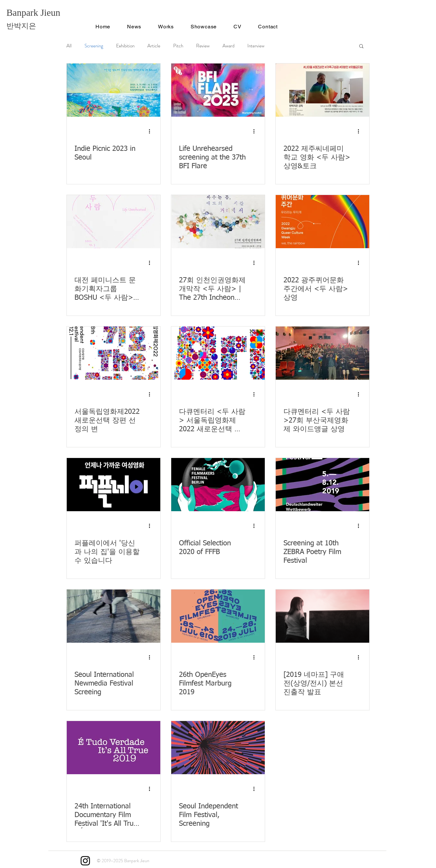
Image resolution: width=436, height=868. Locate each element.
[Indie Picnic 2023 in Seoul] (114, 90)
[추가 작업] (152, 131)
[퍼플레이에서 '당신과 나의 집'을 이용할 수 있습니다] (114, 485)
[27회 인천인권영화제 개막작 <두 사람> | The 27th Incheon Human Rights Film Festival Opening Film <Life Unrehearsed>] (218, 222)
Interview (256, 46)
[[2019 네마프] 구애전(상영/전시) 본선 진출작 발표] (322, 616)
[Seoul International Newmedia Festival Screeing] (114, 616)
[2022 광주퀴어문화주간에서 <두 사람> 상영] (322, 222)
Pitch (178, 46)
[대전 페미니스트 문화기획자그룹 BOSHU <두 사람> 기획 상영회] (114, 222)
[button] (361, 47)
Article (154, 46)
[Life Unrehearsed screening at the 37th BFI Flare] (218, 90)
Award (228, 46)
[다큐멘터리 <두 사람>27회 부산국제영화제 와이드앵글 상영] (322, 353)
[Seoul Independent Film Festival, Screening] (218, 748)
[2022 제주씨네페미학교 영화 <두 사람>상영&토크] (322, 90)
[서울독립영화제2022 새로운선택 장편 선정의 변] (114, 353)
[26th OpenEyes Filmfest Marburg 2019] (218, 616)
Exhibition (125, 46)
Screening (94, 46)
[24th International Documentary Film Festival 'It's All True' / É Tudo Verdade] (114, 748)
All (69, 46)
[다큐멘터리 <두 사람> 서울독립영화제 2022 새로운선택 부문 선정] (218, 353)
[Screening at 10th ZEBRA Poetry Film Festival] (322, 485)
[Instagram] (85, 861)
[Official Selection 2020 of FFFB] (218, 485)
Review (203, 46)
